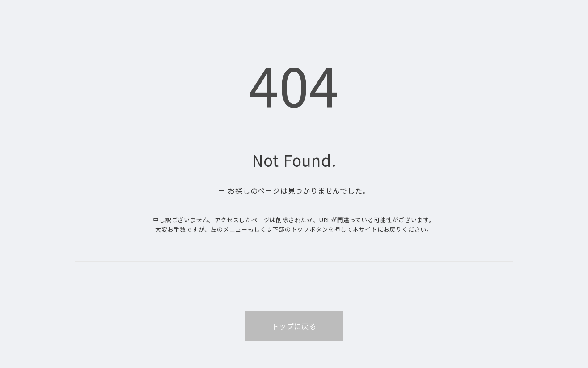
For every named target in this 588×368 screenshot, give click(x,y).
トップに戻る (294, 326)
